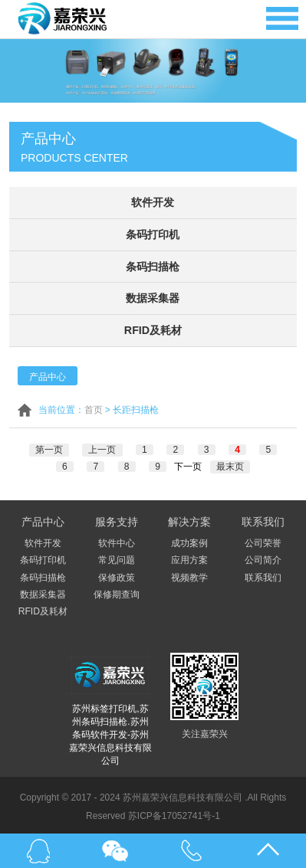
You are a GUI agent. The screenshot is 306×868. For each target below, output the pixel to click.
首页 (94, 407)
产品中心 (48, 374)
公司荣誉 (263, 540)
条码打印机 (153, 234)
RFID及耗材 (153, 328)
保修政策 (117, 575)
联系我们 (263, 575)
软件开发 (153, 202)
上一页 (103, 447)
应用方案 (189, 557)
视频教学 (189, 575)
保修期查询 (117, 591)
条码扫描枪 (153, 265)
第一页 (50, 447)
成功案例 (189, 540)
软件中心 (117, 540)
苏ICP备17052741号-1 (174, 813)
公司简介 (263, 557)
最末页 (229, 463)
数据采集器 (153, 296)
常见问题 (117, 557)
